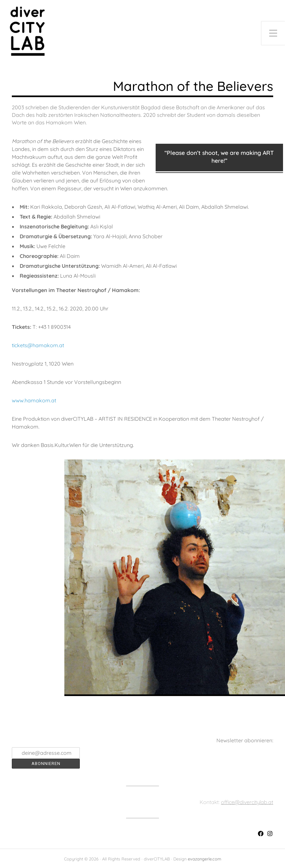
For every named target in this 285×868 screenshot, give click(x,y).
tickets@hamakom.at (38, 345)
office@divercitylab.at (247, 802)
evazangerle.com (205, 859)
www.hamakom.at (34, 400)
